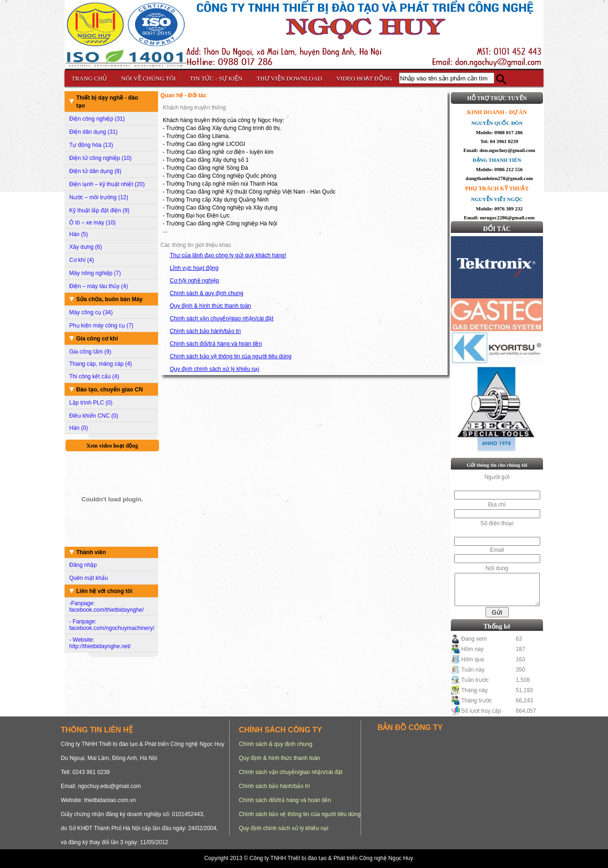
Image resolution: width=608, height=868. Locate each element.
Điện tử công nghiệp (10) (100, 158)
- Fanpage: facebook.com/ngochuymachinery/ (112, 625)
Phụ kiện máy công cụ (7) (101, 325)
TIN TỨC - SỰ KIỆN (216, 78)
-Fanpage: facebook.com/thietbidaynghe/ (106, 607)
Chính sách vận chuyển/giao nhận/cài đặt (221, 318)
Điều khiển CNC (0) (94, 416)
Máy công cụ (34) (91, 312)
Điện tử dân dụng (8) (95, 171)
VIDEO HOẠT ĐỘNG (364, 78)
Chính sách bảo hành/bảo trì (205, 331)
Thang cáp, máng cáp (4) (101, 364)
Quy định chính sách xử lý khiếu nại (214, 369)
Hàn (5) (79, 234)
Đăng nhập (83, 565)
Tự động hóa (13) (91, 145)
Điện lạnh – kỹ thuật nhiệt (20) (107, 184)
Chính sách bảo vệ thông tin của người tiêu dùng (231, 356)
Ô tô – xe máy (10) (92, 223)
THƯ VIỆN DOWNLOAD (289, 78)
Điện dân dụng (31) (93, 132)
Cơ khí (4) (82, 260)
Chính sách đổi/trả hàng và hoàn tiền (216, 344)
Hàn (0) (79, 428)
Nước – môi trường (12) (99, 197)
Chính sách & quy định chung (206, 293)
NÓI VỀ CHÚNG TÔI (148, 78)
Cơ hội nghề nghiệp (194, 281)
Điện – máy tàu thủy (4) (98, 286)
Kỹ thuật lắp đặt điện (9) (99, 210)
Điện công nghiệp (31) (97, 119)
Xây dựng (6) (86, 247)
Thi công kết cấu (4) (94, 376)
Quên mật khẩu (89, 578)
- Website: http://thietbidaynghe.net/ (100, 643)
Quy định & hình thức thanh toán (210, 306)
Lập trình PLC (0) (91, 403)
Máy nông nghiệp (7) (95, 273)
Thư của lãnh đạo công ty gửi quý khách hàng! (228, 255)
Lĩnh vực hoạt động (194, 268)
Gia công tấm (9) (90, 352)
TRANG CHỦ (89, 78)
